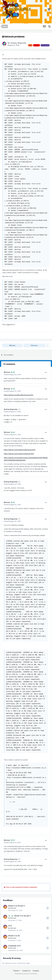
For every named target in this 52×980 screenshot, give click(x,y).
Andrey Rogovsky (18, 43)
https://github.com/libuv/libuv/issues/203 (19, 395)
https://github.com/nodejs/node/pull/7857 (19, 454)
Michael (7, 372)
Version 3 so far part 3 (16, 906)
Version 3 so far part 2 (22, 916)
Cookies (36, 971)
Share (12, 345)
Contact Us (26, 971)
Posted (12, 375)
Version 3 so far (14, 936)
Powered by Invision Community (26, 974)
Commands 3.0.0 (14, 946)
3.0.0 (10, 926)
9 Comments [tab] (9, 364)
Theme (16, 971)
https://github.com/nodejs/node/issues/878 (20, 450)
